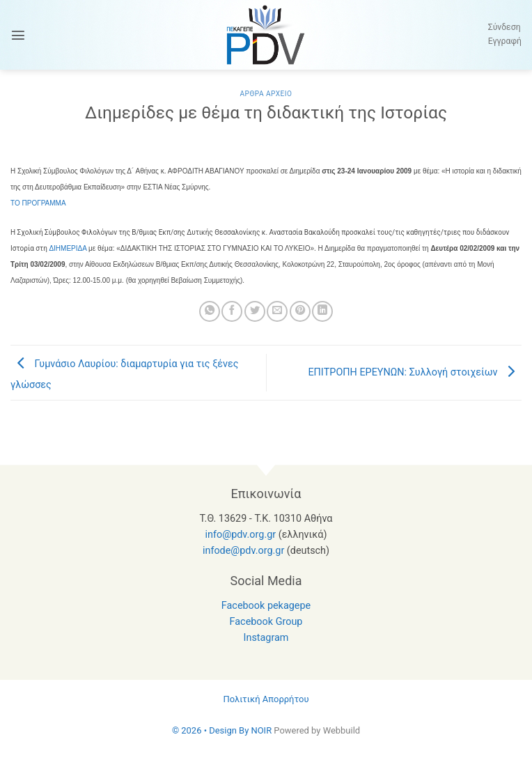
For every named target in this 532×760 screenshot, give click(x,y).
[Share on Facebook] (232, 311)
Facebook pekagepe (266, 606)
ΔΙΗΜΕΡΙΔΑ (68, 248)
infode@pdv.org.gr (243, 551)
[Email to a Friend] (277, 311)
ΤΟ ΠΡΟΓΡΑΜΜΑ (38, 203)
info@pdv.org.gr (241, 535)
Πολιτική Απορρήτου (266, 699)
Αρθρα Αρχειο (266, 94)
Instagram (266, 638)
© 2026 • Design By (212, 730)
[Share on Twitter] (255, 311)
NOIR (261, 730)
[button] (18, 35)
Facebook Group (266, 622)
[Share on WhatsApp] (210, 311)
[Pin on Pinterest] (300, 311)
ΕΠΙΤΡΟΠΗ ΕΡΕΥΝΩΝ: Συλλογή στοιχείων (415, 372)
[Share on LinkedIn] (322, 311)
